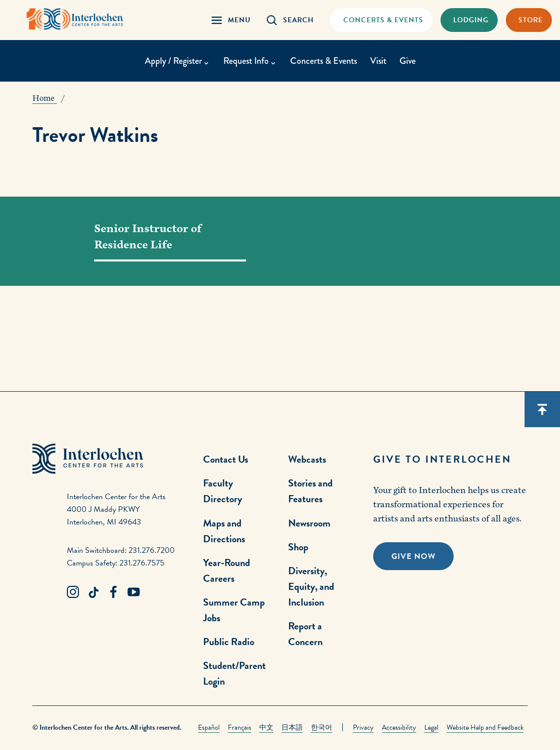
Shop (298, 547)
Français (239, 727)
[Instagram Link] (73, 592)
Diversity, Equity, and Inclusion (311, 586)
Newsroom (309, 523)
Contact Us (226, 459)
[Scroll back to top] (542, 409)
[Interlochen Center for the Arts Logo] (75, 19)
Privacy (363, 727)
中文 (266, 727)
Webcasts (307, 459)
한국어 (322, 727)
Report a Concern (305, 634)
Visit (378, 61)
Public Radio (229, 642)
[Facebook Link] (113, 592)
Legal (431, 727)
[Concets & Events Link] (381, 20)
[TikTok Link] (93, 592)
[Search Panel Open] (290, 20)
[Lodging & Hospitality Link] (469, 20)
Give (408, 61)
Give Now (413, 556)
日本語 (292, 727)
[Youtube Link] (134, 592)
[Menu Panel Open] (231, 20)
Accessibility (399, 727)
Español (209, 727)
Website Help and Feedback (485, 727)
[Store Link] (529, 20)
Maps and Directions (224, 531)
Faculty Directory (223, 491)
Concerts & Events (324, 61)
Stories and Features (310, 491)
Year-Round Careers (227, 570)
